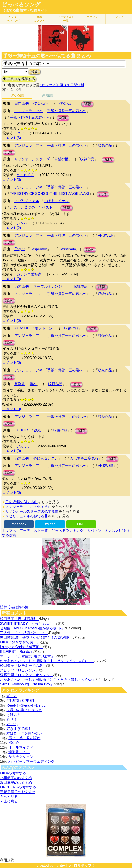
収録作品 (105, 145)
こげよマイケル (56, 201)
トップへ (9, 531)
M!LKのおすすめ (13, 773)
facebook (19, 524)
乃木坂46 (22, 286)
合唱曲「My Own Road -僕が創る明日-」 (32, 628)
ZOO (38, 430)
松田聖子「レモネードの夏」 (23, 666)
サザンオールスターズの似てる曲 (32, 511)
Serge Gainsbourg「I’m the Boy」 (27, 684)
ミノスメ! (119, 17)
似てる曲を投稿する (19, 79)
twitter (50, 524)
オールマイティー (23, 747)
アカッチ (24, 446)
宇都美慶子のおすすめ (18, 792)
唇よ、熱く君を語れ (24, 738)
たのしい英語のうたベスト (31, 207)
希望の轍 (61, 159)
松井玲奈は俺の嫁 (14, 607)
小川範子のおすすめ (16, 778)
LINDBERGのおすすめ (18, 787)
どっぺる (13, 19)
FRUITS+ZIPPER (20, 701)
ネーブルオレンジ (48, 286)
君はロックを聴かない (24, 733)
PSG (20, 133)
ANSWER (106, 235)
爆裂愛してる (19, 752)
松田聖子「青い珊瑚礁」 (20, 619)
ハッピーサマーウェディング (32, 761)
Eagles (20, 249)
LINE (81, 524)
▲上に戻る (9, 801)
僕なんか (41, 103)
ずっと (12, 696)
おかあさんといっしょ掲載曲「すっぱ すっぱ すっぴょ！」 (47, 661)
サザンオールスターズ (32, 159)
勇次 (33, 384)
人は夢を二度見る (84, 458)
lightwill (61, 865)
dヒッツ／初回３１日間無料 (62, 85)
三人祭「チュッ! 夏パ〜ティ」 (24, 633)
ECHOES (22, 430)
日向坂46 (22, 103)
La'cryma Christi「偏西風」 (22, 647)
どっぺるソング (21, 5)
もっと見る (9, 797)
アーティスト (66, 19)
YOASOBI (22, 328)
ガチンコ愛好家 (29, 274)
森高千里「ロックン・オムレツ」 (27, 675)
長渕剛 (20, 384)
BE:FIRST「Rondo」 (17, 652)
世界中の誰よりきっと (24, 710)
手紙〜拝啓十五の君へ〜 (67, 111)
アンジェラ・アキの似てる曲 (28, 507)
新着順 (47, 95)
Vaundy (12, 724)
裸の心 (14, 743)
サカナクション (21, 757)
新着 (39, 19)
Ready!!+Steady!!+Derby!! (27, 705)
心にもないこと (46, 458)
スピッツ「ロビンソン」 (20, 670)
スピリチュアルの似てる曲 (27, 516)
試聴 (87, 104)
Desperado (38, 249)
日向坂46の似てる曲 (22, 502)
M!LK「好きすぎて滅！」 (20, 642)
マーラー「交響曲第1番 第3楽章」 (27, 656)
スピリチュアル (27, 201)
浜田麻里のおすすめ (16, 783)
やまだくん (26, 175)
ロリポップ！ (84, 865)
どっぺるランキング (67, 531)
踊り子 (12, 719)
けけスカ (14, 715)
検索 (35, 72)
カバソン (92, 17)
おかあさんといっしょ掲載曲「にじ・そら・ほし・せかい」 (48, 680)
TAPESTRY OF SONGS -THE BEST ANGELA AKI (49, 194)
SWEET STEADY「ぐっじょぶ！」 (28, 624)
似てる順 (17, 95)
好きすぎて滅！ (19, 729)
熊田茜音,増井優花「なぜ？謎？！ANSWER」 (37, 638)
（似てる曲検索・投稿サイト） (27, 10)
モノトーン (44, 328)
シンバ (22, 223)
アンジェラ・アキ (29, 111)
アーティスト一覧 (34, 531)
